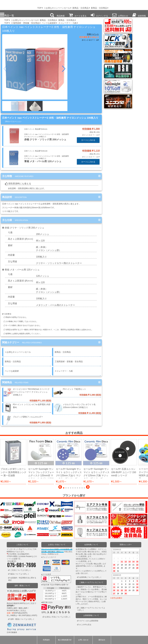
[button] (64, 69)
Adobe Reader (26, 557)
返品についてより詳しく (20, 574)
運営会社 (102, 640)
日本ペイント (93, 34)
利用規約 (46, 640)
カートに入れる (88, 140)
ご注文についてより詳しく (21, 570)
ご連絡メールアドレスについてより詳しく (91, 609)
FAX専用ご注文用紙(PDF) (19, 554)
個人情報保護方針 (65, 640)
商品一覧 (7, 15)
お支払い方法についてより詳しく (58, 617)
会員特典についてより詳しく (90, 577)
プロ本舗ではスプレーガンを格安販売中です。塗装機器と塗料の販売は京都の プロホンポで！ (17, 4)
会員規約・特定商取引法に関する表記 (22, 579)
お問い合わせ (83, 640)
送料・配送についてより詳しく (22, 619)
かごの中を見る (85, 625)
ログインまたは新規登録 (89, 621)
